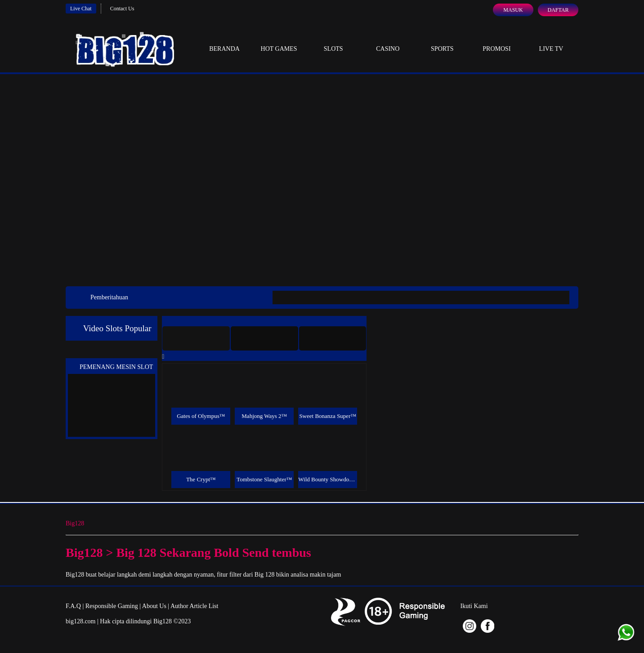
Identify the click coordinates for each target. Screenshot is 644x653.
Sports (442, 40)
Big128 (75, 523)
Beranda (224, 40)
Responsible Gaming (112, 606)
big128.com (81, 621)
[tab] (196, 338)
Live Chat (81, 9)
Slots (333, 40)
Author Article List (195, 606)
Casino (388, 40)
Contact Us (122, 9)
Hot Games (279, 40)
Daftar (558, 10)
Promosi (496, 40)
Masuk (513, 10)
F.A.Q (73, 606)
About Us (154, 606)
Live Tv (551, 40)
